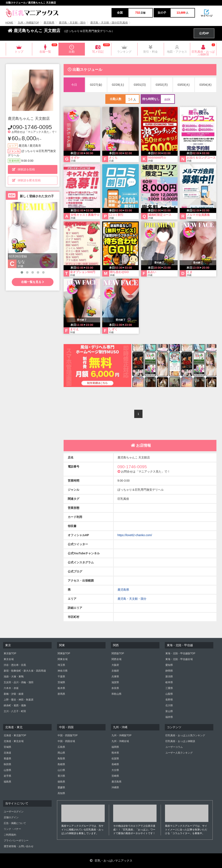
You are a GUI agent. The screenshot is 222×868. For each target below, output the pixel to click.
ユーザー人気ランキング (179, 753)
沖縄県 (115, 787)
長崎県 (115, 764)
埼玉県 (61, 665)
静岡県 (169, 671)
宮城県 (7, 747)
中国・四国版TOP (68, 735)
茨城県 (61, 682)
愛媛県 (61, 787)
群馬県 (61, 694)
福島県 (7, 782)
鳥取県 (61, 759)
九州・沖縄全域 (120, 741)
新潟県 (169, 677)
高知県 (61, 793)
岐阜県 (169, 682)
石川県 (169, 705)
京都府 (115, 671)
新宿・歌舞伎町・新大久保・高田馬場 (25, 671)
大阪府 (115, 665)
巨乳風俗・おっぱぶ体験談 (180, 741)
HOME (9, 23)
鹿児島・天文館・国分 (72, 23)
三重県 (169, 688)
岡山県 (61, 753)
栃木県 (61, 688)
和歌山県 (116, 694)
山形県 (7, 770)
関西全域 (116, 659)
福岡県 (115, 747)
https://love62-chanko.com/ (135, 535)
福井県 (169, 717)
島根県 (61, 764)
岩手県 (7, 776)
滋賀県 (115, 682)
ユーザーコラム (174, 747)
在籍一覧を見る (33, 282)
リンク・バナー (12, 829)
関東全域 (63, 659)
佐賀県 (115, 759)
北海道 (7, 753)
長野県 (169, 700)
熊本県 (115, 753)
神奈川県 (63, 671)
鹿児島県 (49, 23)
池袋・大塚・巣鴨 (14, 677)
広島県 (61, 747)
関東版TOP (64, 653)
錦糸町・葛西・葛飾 (15, 705)
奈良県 (115, 688)
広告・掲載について (15, 823)
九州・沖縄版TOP (28, 23)
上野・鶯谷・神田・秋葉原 (19, 700)
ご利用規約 (10, 835)
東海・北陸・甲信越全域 (179, 659)
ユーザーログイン (14, 812)
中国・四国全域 (66, 741)
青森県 (7, 759)
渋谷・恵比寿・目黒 (15, 665)
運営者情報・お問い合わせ (19, 846)
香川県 (61, 776)
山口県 (61, 770)
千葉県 (61, 677)
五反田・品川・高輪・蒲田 (19, 682)
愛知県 (169, 665)
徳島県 (61, 782)
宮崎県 (115, 776)
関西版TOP (118, 653)
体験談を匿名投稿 (26, 180)
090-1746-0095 (32, 127)
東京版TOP (10, 653)
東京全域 (9, 659)
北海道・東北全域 (14, 741)
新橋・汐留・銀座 (14, 694)
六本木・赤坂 (11, 688)
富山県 (169, 711)
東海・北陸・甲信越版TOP (180, 653)
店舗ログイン (11, 817)
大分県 (115, 770)
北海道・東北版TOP (15, 735)
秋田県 (7, 764)
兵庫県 (115, 677)
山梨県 (169, 694)
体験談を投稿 (24, 169)
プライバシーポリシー (16, 841)
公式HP (204, 33)
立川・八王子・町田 (15, 711)
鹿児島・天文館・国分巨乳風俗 (109, 23)
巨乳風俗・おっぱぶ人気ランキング (185, 735)
